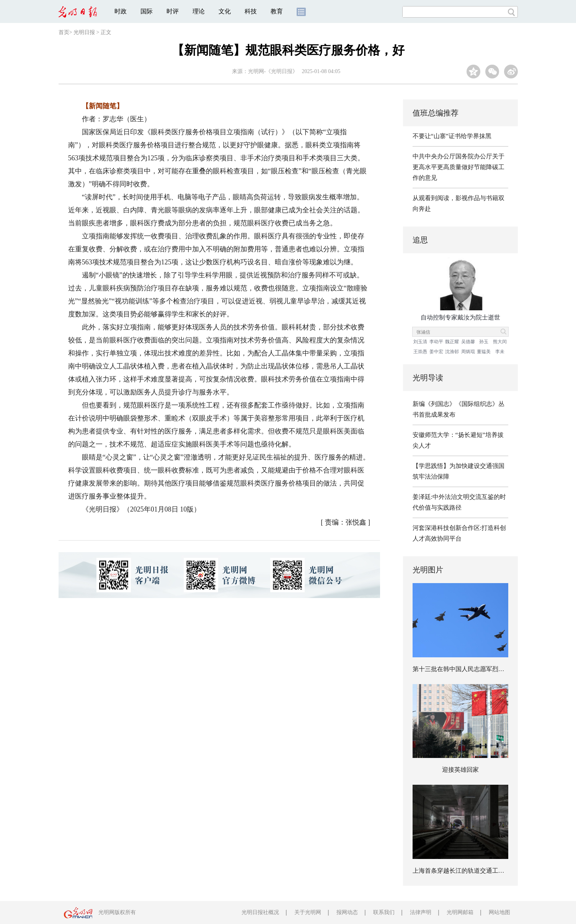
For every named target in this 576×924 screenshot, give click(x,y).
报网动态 (347, 912)
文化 (225, 11)
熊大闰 (500, 342)
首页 (64, 32)
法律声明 (421, 912)
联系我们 (384, 912)
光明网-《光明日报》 (273, 71)
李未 (500, 352)
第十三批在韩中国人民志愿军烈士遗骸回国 (471, 669)
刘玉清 (420, 342)
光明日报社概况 (260, 912)
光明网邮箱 (460, 912)
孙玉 (484, 342)
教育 (277, 11)
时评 (173, 11)
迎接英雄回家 (460, 770)
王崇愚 (420, 352)
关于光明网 (308, 912)
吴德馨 (468, 342)
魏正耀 (452, 342)
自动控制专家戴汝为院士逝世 (460, 317)
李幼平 (436, 342)
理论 (199, 11)
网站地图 (499, 912)
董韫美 (484, 352)
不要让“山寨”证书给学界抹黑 (452, 136)
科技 (251, 11)
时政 (121, 11)
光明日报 (84, 32)
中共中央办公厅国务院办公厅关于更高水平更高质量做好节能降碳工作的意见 (459, 167)
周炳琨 (468, 352)
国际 (147, 11)
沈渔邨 (452, 352)
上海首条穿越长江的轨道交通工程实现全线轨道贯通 (483, 871)
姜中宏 (436, 352)
